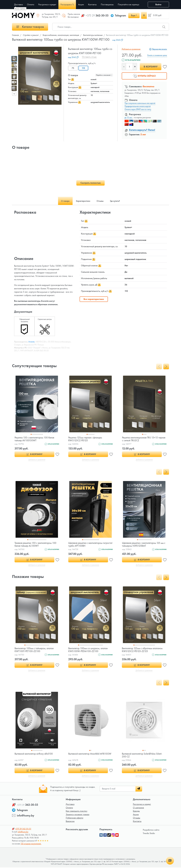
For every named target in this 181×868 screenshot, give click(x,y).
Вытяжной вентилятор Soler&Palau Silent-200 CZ (143, 755)
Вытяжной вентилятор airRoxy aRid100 (34, 754)
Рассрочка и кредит (142, 805)
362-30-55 (97, 15)
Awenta (31, 342)
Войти (158, 4)
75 (73, 68)
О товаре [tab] (63, 201)
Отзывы (137, 818)
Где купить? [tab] (117, 201)
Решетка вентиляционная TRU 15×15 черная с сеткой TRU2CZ (141, 439)
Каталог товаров (30, 27)
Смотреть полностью (91, 183)
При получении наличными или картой (140, 103)
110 (84, 68)
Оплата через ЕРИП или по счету (138, 109)
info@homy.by (26, 816)
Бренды (136, 812)
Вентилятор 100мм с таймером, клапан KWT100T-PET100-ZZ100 (35, 650)
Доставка (70, 805)
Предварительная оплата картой (138, 106)
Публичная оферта (74, 818)
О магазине (138, 808)
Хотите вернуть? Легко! (142, 130)
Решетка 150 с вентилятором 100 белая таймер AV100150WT (35, 439)
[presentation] (14, 94)
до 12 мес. (129, 117)
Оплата (69, 808)
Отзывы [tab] (101, 201)
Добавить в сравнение (131, 49)
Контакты (137, 822)
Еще (133, 15)
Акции (136, 815)
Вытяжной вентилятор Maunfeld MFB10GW (84, 755)
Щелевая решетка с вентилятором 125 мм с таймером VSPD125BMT (144, 544)
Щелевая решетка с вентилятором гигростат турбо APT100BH (86, 544)
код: (118, 40)
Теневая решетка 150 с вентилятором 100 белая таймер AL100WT (36, 544)
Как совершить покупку (77, 812)
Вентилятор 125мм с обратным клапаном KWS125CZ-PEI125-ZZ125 (143, 650)
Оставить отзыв (89, 57)
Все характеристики (94, 299)
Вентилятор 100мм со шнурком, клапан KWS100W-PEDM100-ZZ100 (88, 650)
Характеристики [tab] (82, 201)
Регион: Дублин (20, 9)
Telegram (120, 15)
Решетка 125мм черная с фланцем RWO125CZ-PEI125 (86, 439)
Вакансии (70, 822)
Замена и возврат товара (77, 815)
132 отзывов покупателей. (31, 844)
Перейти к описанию (104, 75)
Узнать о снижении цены (157, 55)
